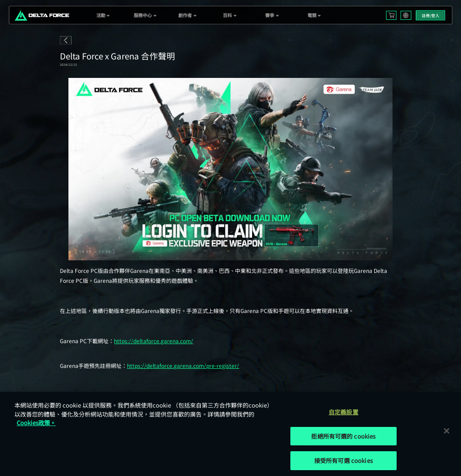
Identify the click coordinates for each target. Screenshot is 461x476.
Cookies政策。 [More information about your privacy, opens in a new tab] (36, 423)
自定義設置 (343, 412)
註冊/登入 (431, 15)
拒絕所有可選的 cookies (343, 436)
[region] (230, 434)
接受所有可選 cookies (343, 460)
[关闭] (447, 431)
